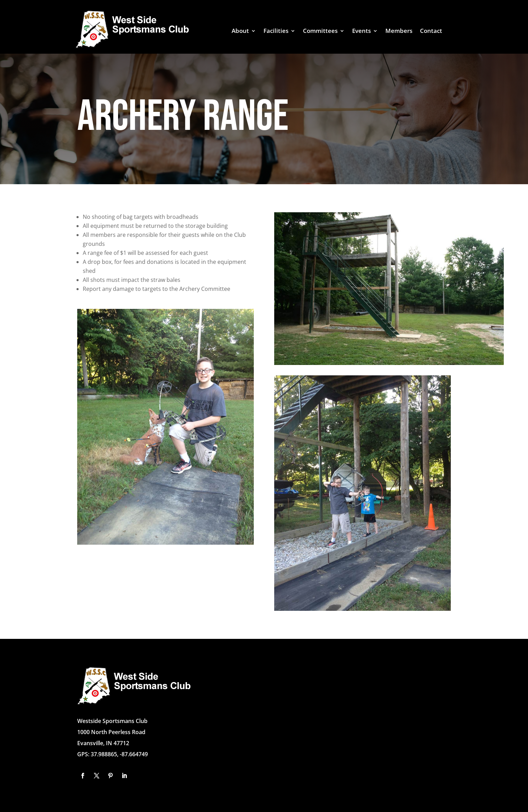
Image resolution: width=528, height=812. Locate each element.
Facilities (276, 32)
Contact (431, 32)
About (240, 32)
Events (361, 32)
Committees (320, 32)
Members (399, 32)
